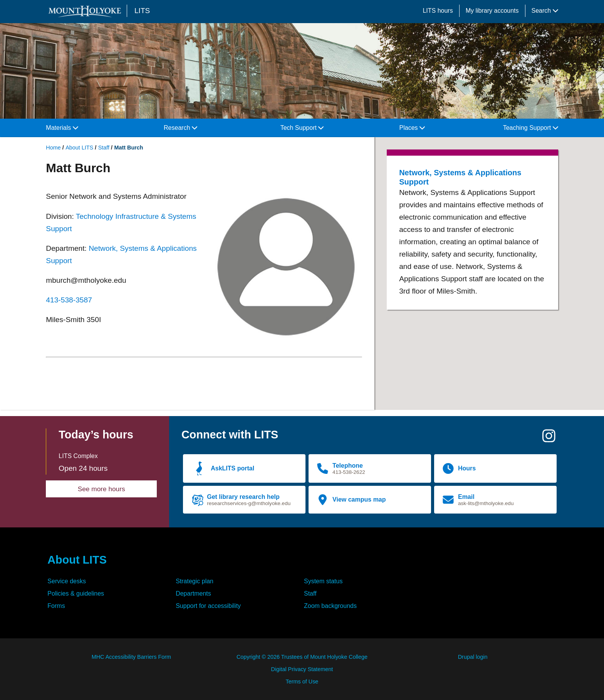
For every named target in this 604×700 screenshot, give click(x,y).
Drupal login (473, 657)
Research (180, 128)
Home (53, 148)
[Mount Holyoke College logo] (86, 11)
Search (545, 11)
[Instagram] (549, 439)
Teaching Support (531, 128)
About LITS (79, 148)
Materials (62, 128)
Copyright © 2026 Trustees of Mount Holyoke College (302, 657)
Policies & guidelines (76, 593)
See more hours (102, 489)
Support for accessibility (208, 606)
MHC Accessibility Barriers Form (131, 657)
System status (323, 581)
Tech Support (302, 128)
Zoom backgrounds (330, 606)
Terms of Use (302, 682)
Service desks (67, 581)
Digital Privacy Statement (302, 669)
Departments (193, 593)
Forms (56, 606)
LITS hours (438, 11)
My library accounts (492, 11)
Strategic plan (195, 581)
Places (412, 128)
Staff (104, 148)
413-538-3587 (69, 300)
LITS (142, 11)
